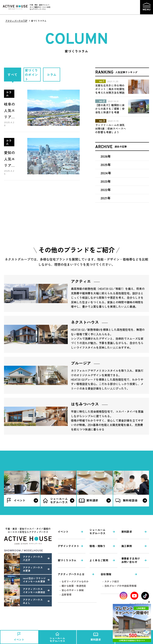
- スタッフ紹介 (111, 581)
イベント (63, 532)
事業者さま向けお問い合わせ (131, 560)
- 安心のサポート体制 (72, 590)
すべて (12, 75)
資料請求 (127, 532)
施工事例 (127, 546)
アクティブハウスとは (71, 574)
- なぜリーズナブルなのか (74, 581)
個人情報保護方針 (139, 604)
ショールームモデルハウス (97, 531)
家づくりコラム (67, 560)
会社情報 (106, 574)
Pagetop (136, 624)
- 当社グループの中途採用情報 (119, 586)
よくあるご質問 (99, 560)
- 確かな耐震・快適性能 (73, 586)
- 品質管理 (65, 594)
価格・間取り (97, 546)
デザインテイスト (68, 546)
